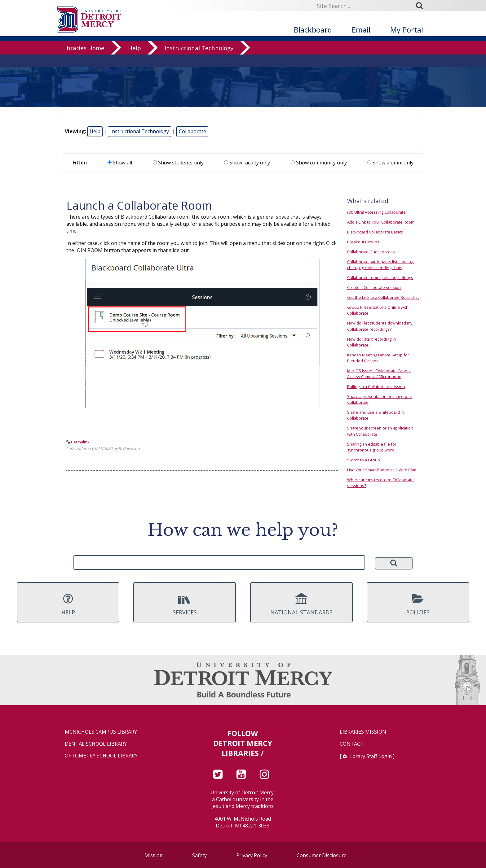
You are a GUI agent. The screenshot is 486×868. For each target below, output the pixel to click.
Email (361, 30)
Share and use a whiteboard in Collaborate (376, 415)
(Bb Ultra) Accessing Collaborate (376, 212)
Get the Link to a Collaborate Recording (383, 297)
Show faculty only (247, 163)
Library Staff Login (370, 756)
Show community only (319, 163)
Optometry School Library (101, 756)
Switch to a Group (364, 460)
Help (135, 60)
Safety (199, 855)
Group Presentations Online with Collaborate (378, 310)
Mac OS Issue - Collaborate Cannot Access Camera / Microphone (379, 374)
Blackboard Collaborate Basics (375, 232)
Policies (418, 604)
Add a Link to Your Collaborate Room (381, 222)
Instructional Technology (199, 60)
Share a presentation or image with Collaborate (380, 399)
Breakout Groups (363, 242)
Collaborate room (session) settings (380, 277)
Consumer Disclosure (322, 855)
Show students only (178, 163)
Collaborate (192, 131)
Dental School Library (96, 744)
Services (185, 604)
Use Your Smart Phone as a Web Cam (382, 470)
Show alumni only (390, 163)
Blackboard (313, 30)
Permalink (80, 442)
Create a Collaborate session (374, 287)
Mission (154, 855)
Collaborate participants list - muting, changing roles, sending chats (381, 265)
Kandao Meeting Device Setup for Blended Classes (378, 358)
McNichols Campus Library (101, 732)
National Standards (301, 604)
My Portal (407, 30)
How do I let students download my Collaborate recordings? (380, 326)
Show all (120, 163)
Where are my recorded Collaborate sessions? (380, 483)
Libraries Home (83, 60)
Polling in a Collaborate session (376, 386)
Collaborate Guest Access (371, 252)
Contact (352, 744)
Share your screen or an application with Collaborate (380, 431)
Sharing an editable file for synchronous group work (372, 447)
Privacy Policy (252, 855)
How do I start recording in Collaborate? (371, 342)
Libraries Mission (363, 732)
